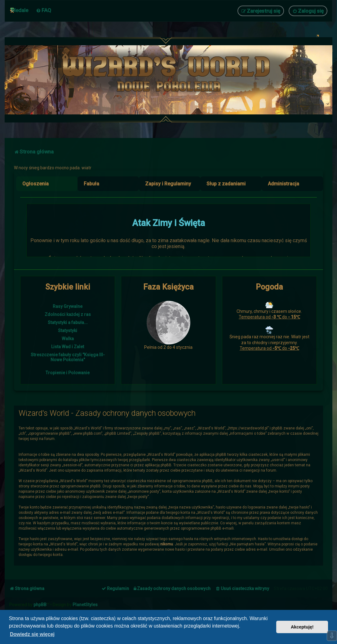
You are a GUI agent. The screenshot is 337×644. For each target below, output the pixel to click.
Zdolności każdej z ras (68, 314)
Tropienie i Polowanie (68, 373)
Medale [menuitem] (20, 10)
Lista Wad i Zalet (68, 347)
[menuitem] (44, 10)
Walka (68, 339)
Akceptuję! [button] (302, 627)
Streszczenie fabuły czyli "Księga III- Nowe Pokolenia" (68, 357)
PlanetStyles (85, 605)
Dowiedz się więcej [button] (32, 634)
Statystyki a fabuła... (68, 322)
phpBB (40, 605)
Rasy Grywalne (68, 306)
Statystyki (68, 331)
